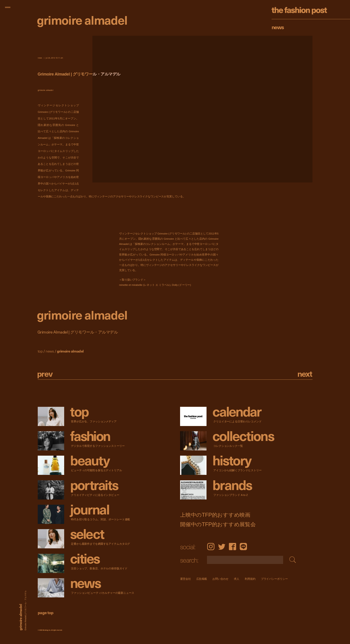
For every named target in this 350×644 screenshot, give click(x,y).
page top (46, 612)
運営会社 (186, 579)
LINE (243, 547)
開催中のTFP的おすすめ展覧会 (218, 524)
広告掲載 (202, 579)
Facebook (233, 547)
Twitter (222, 547)
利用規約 (250, 579)
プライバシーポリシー (274, 579)
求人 (237, 579)
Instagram (211, 547)
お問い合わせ (220, 579)
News (278, 27)
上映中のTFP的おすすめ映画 (215, 515)
